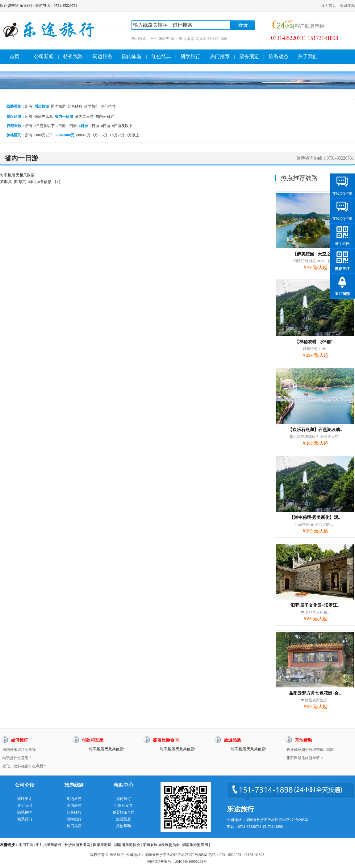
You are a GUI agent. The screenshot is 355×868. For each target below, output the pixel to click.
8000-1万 (83, 135)
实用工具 (26, 845)
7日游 (94, 126)
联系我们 (25, 819)
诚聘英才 (25, 799)
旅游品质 (123, 819)
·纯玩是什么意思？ (17, 758)
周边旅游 (102, 56)
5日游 (72, 126)
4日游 (61, 126)
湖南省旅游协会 (127, 845)
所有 (29, 106)
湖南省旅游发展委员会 (161, 845)
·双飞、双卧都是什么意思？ (24, 766)
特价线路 (73, 56)
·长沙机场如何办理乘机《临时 (310, 750)
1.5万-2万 (117, 135)
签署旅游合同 (123, 812)
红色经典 (161, 56)
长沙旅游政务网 (77, 845)
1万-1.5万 (100, 135)
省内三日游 (105, 117)
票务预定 (249, 56)
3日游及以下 (44, 126)
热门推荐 (220, 56)
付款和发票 (123, 806)
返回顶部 (342, 294)
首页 (15, 56)
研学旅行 (190, 56)
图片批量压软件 (49, 845)
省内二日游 (84, 117)
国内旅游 (132, 56)
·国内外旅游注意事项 (19, 750)
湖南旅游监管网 (195, 845)
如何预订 (123, 799)
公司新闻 (44, 56)
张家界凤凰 (44, 117)
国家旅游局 (102, 845)
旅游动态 (278, 56)
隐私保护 (25, 812)
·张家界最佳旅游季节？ (305, 758)
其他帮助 (123, 826)
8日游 (106, 126)
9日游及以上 (122, 126)
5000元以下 (44, 135)
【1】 (58, 182)
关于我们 (308, 56)
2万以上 (133, 135)
